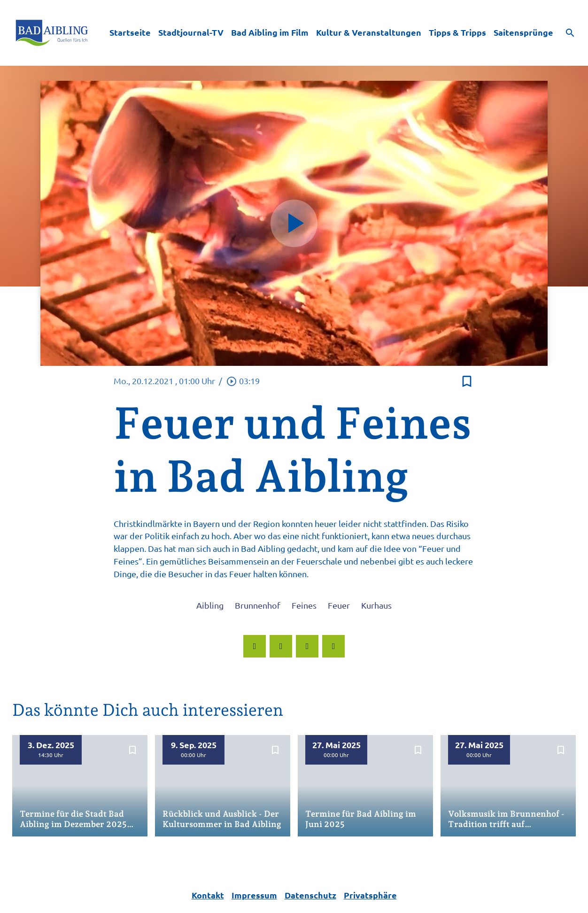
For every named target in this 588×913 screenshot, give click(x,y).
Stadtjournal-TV (191, 32)
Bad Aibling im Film (270, 32)
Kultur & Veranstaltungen (369, 32)
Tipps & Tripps (457, 32)
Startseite (130, 32)
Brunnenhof (258, 605)
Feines (304, 605)
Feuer (339, 605)
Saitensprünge (523, 32)
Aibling (210, 605)
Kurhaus (376, 605)
